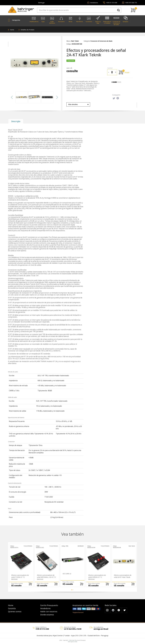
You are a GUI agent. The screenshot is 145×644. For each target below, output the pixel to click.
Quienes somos (15, 612)
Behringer (41, 3)
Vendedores (94, 3)
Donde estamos (47, 615)
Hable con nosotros (49, 612)
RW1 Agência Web (73, 642)
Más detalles (78, 104)
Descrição (16, 121)
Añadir (127, 73)
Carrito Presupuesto (49, 605)
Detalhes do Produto (27, 30)
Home (12, 30)
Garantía (12, 608)
